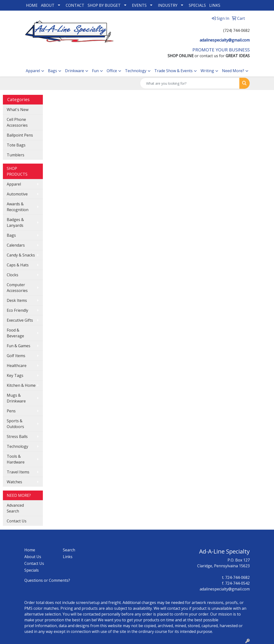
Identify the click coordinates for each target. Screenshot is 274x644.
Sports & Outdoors (15, 424)
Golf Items (16, 356)
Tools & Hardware (16, 459)
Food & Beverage (15, 333)
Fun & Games (19, 346)
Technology (136, 71)
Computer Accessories (17, 288)
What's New (18, 110)
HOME (32, 5)
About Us (33, 557)
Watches (14, 482)
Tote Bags (16, 145)
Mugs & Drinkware (16, 398)
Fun (95, 71)
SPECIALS (197, 5)
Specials (32, 570)
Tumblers (16, 155)
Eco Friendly (17, 310)
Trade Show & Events (173, 71)
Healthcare (17, 366)
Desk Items (17, 300)
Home (30, 550)
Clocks (13, 275)
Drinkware (75, 71)
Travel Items (18, 472)
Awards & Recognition (18, 207)
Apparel (33, 71)
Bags (52, 71)
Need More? (233, 71)
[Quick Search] (190, 83)
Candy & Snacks (21, 255)
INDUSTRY (168, 5)
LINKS (215, 5)
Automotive (17, 194)
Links (68, 557)
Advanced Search (15, 508)
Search (69, 550)
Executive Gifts (20, 320)
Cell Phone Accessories (17, 122)
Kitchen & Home (21, 385)
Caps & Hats (18, 265)
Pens (11, 411)
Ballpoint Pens (20, 135)
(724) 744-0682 (236, 30)
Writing (207, 71)
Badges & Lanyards (15, 222)
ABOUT (48, 5)
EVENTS (139, 5)
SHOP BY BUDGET (104, 5)
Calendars (16, 245)
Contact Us (17, 521)
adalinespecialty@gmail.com (225, 40)
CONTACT (75, 5)
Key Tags (15, 375)
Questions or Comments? (47, 580)
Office (112, 71)
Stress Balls (17, 436)
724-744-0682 (237, 577)
